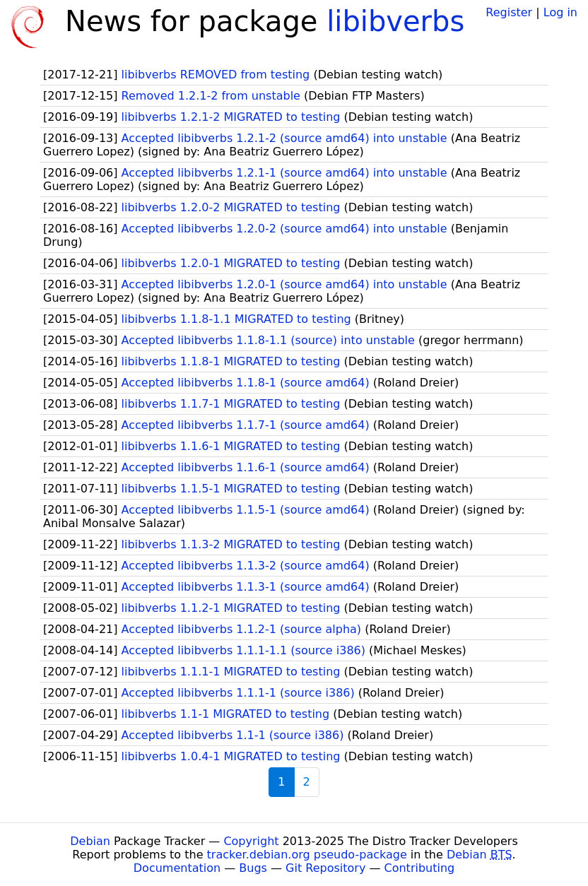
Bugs (253, 868)
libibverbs (395, 21)
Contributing (420, 868)
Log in (560, 12)
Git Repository (325, 868)
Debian (90, 841)
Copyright (251, 841)
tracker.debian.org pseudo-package (307, 855)
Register (509, 12)
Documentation (177, 868)
